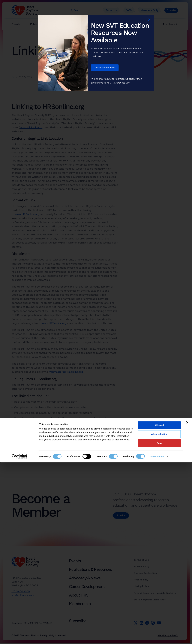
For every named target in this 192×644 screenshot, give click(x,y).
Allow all (159, 607)
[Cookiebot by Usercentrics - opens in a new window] (19, 638)
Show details (157, 638)
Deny (159, 625)
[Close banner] (187, 604)
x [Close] (149, 20)
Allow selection (159, 616)
